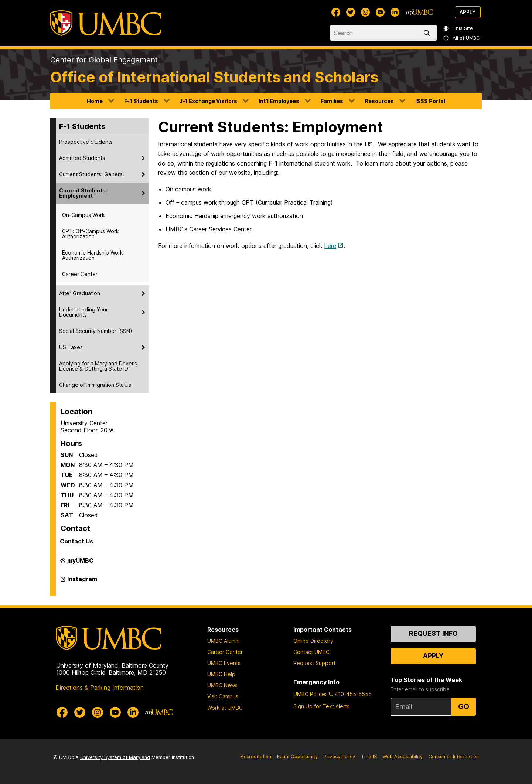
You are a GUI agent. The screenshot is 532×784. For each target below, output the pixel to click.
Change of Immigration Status (95, 385)
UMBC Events (224, 663)
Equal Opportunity (297, 756)
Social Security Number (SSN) (96, 331)
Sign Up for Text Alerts (321, 706)
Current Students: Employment (83, 193)
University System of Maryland (115, 757)
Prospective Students (86, 142)
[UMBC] (106, 23)
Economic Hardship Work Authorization (93, 255)
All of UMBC (462, 38)
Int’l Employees (279, 101)
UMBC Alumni (223, 641)
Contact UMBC (311, 652)
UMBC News (222, 685)
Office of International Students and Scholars (214, 77)
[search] (428, 33)
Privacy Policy (339, 756)
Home (95, 101)
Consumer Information (454, 756)
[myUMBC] (419, 12)
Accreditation (256, 756)
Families (332, 101)
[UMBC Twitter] (351, 12)
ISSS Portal (430, 101)
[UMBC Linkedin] (395, 12)
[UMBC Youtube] (380, 12)
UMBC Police (309, 694)
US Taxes (71, 347)
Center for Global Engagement (104, 60)
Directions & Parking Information (100, 688)
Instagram (82, 582)
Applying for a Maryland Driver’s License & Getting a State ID (98, 366)
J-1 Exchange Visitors (208, 101)
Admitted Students (82, 158)
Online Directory (313, 641)
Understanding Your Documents (83, 312)
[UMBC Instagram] (365, 12)
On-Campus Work (83, 215)
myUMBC (80, 563)
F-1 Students (141, 101)
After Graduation (80, 293)
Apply (468, 12)
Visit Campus (223, 696)
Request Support (314, 663)
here (330, 246)
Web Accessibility (403, 756)
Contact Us (76, 541)
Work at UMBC (225, 708)
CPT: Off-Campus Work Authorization (91, 234)
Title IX (369, 756)
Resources (379, 101)
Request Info (433, 633)
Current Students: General (91, 174)
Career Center (80, 274)
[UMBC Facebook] (336, 12)
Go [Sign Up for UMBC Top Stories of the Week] (464, 706)
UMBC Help (221, 674)
